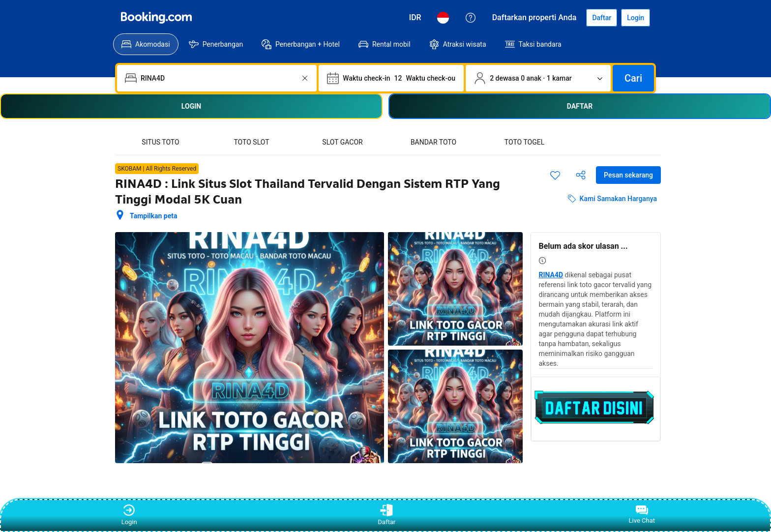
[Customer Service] (471, 18)
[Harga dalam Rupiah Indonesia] (415, 18)
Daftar (385, 515)
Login (129, 515)
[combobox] (218, 78)
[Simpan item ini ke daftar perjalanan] (555, 175)
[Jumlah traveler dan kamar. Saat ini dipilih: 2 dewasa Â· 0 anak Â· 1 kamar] (538, 78)
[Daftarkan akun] (602, 18)
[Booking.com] (156, 18)
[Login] (636, 18)
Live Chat (642, 515)
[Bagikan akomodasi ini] (581, 175)
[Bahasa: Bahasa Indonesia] (443, 18)
